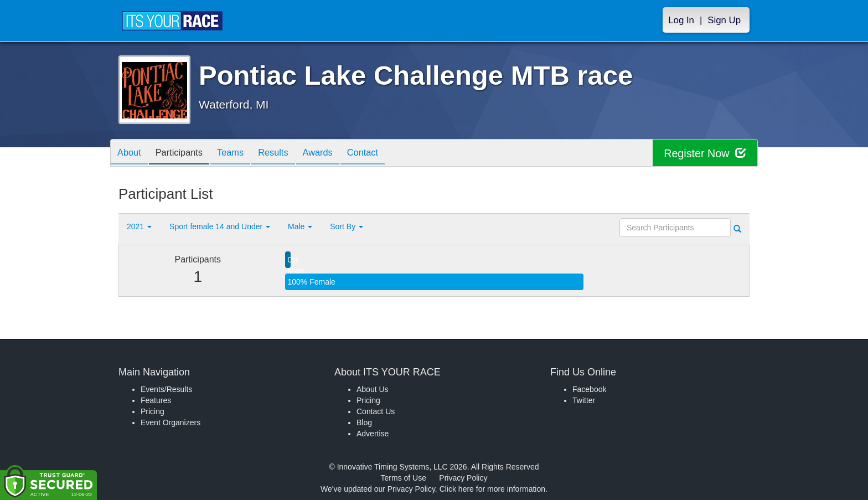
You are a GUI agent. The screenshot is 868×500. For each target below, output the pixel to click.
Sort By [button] (347, 226)
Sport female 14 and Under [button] (220, 226)
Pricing (153, 411)
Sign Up (724, 20)
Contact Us (376, 411)
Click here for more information (492, 489)
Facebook (589, 389)
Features (156, 400)
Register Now (704, 153)
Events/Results (166, 389)
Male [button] (300, 226)
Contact (386, 154)
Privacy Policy (463, 478)
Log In (681, 20)
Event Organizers (170, 422)
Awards (337, 154)
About (131, 154)
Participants (185, 154)
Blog (364, 422)
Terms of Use (404, 478)
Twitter (584, 400)
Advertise (373, 434)
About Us (373, 389)
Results (288, 154)
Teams (241, 154)
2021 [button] (139, 226)
